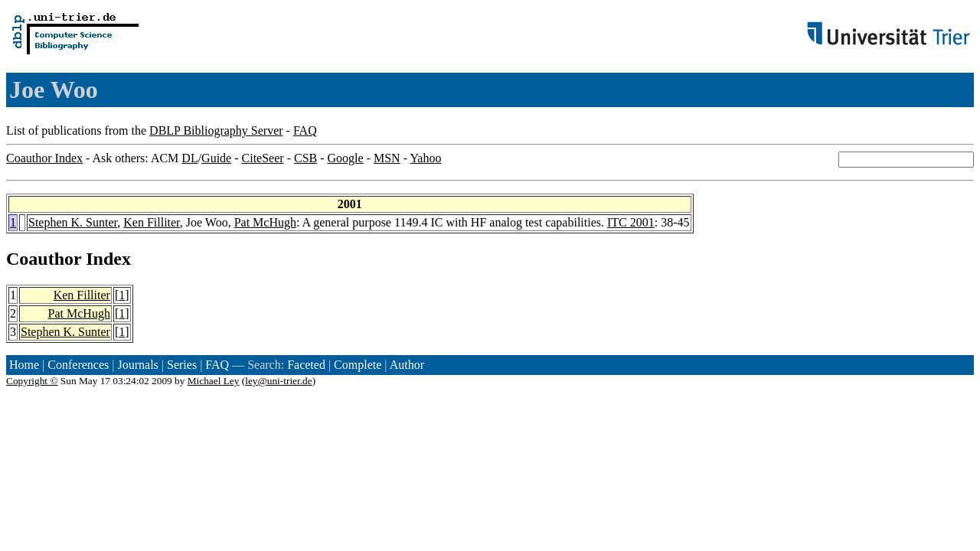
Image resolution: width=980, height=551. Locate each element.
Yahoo (425, 158)
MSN (387, 158)
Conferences (78, 365)
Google (346, 158)
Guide (216, 158)
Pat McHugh (265, 222)
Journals (137, 365)
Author (407, 365)
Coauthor (44, 259)
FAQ (305, 130)
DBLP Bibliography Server (216, 130)
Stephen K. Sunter (73, 222)
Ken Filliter (152, 222)
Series (182, 365)
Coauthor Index (44, 158)
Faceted (306, 365)
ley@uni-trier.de (278, 381)
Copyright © (32, 381)
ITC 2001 (631, 222)
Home (24, 365)
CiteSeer (263, 158)
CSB (305, 158)
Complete (358, 365)
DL (189, 158)
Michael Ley (214, 381)
